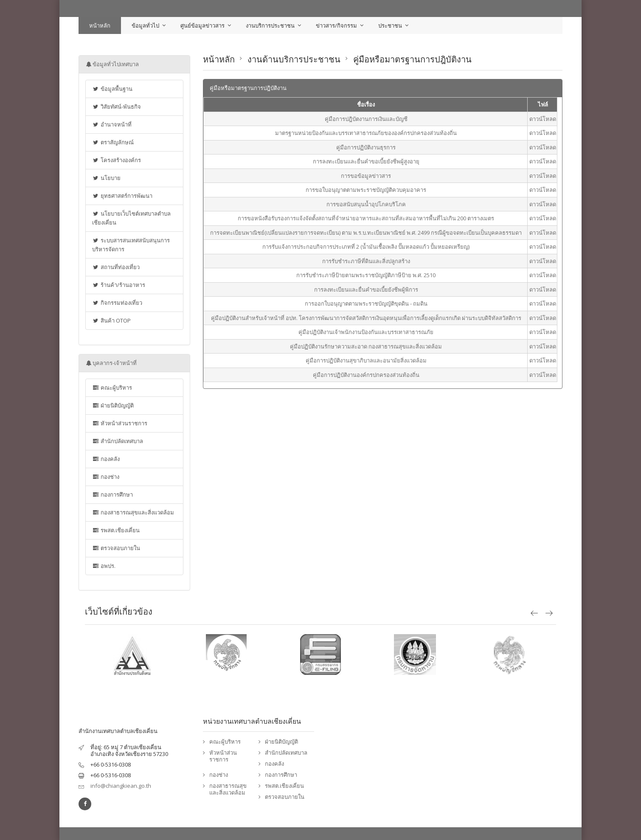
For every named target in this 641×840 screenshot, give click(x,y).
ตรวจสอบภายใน (116, 548)
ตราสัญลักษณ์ (113, 142)
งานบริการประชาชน (270, 25)
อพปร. (104, 566)
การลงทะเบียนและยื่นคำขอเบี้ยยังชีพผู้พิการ (366, 289)
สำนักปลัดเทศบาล (118, 441)
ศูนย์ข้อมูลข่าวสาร (202, 25)
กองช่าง (106, 477)
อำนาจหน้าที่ (112, 124)
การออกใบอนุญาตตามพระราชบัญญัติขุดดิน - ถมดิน (366, 303)
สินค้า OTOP (111, 320)
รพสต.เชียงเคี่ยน (116, 530)
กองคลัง (106, 459)
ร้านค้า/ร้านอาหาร (119, 285)
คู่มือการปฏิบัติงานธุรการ (366, 147)
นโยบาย (106, 178)
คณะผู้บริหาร (112, 388)
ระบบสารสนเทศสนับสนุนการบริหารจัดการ (131, 245)
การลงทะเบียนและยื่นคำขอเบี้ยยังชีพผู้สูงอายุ (366, 161)
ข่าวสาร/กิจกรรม (336, 25)
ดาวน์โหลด (543, 119)
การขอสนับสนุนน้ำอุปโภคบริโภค (366, 204)
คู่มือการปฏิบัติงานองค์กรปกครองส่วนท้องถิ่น (366, 375)
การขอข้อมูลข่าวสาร (366, 176)
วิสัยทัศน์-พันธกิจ (117, 107)
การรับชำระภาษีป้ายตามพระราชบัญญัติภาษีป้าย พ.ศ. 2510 (366, 275)
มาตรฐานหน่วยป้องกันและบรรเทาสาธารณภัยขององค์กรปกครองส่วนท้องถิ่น (366, 133)
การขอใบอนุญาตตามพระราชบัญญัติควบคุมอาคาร (366, 190)
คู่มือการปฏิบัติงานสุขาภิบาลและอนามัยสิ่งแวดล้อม (366, 360)
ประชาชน (390, 25)
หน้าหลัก (100, 25)
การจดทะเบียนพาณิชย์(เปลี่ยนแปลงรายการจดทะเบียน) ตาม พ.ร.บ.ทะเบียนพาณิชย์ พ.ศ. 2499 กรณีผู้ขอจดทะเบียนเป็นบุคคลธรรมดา (366, 233)
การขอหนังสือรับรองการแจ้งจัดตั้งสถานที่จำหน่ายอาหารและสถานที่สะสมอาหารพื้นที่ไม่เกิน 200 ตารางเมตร (366, 218)
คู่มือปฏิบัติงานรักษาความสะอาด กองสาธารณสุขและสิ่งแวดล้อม (366, 346)
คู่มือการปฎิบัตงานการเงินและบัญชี (366, 119)
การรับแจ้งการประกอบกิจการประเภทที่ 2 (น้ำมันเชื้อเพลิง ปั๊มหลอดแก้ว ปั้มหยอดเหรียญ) (366, 247)
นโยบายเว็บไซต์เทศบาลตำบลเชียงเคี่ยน (131, 218)
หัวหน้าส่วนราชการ (120, 423)
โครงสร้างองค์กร (117, 160)
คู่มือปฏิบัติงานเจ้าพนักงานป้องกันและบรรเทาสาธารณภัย (366, 332)
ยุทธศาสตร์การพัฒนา (122, 196)
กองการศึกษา (112, 494)
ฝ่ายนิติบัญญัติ (113, 405)
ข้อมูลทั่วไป (145, 25)
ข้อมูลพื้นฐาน (112, 89)
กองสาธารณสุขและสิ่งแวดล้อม (133, 512)
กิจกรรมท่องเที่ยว (117, 303)
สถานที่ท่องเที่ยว (116, 267)
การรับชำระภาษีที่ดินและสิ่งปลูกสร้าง (366, 261)
